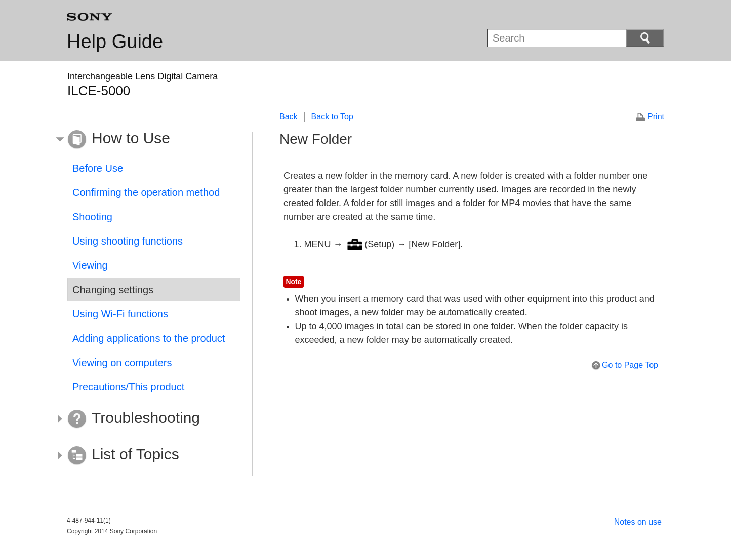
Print (656, 117)
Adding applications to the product (149, 338)
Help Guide (115, 42)
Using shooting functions (128, 241)
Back (289, 117)
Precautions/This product (128, 387)
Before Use (98, 168)
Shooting (92, 217)
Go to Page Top (630, 365)
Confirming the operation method (146, 192)
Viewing (90, 265)
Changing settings (113, 290)
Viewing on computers (122, 363)
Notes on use (638, 522)
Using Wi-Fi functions (120, 314)
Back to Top (332, 117)
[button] (146, 140)
